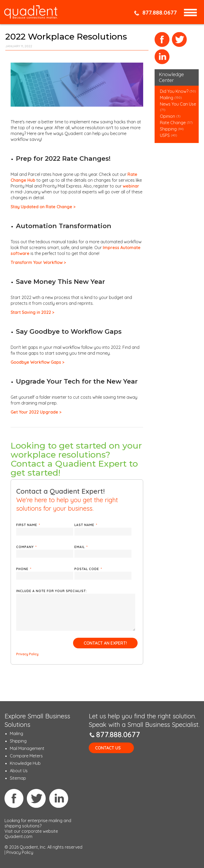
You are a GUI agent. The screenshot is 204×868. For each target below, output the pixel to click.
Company (26, 547)
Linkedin (59, 798)
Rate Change (173, 123)
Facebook (162, 40)
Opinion (167, 116)
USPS (165, 135)
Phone (24, 569)
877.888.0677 (160, 12)
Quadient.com (18, 836)
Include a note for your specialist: (52, 591)
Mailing (167, 98)
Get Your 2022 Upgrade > (36, 412)
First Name (28, 525)
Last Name (86, 525)
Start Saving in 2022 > (32, 312)
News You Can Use (178, 104)
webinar (131, 186)
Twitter (179, 40)
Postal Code (88, 569)
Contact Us (108, 748)
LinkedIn (162, 57)
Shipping (169, 129)
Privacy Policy (27, 654)
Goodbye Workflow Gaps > (37, 362)
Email (81, 547)
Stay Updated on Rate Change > (43, 207)
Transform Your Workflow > (38, 262)
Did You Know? (174, 91)
